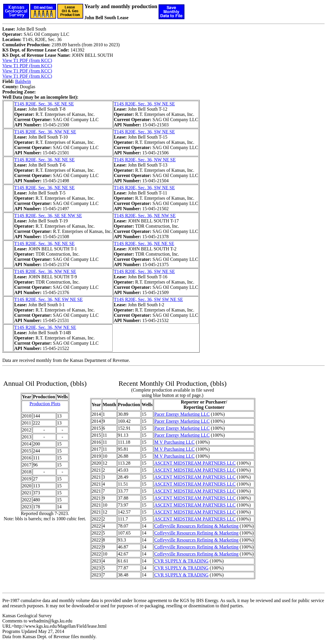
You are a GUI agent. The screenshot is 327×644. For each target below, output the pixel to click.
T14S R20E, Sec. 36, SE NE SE (44, 104)
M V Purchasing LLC (174, 442)
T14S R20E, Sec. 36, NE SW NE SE (48, 299)
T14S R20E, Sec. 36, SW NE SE (144, 104)
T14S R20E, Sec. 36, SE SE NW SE (48, 216)
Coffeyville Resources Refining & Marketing (196, 526)
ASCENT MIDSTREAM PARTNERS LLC (195, 463)
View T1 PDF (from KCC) (27, 60)
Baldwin (23, 81)
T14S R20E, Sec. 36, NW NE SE (45, 132)
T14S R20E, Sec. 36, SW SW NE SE (148, 299)
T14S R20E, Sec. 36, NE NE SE (45, 160)
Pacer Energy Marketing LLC (182, 414)
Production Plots (45, 404)
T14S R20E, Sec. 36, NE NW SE (145, 216)
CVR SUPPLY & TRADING (181, 561)
